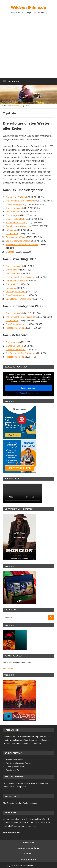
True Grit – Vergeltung (16, 204)
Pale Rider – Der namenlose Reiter (22, 245)
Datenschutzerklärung (29, 848)
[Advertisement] (29, 46)
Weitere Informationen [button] (29, 393)
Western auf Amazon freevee (19, 763)
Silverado (10, 252)
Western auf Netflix (15, 760)
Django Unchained (14, 208)
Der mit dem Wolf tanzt (16, 197)
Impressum (29, 843)
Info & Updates (29, 859)
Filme (36, 783)
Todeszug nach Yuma (16, 237)
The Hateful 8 (12, 234)
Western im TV (13, 770)
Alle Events (8, 668)
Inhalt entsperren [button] (29, 388)
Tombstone (11, 230)
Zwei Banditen (12, 212)
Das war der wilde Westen (18, 241)
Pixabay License (30, 803)
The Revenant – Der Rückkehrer (21, 201)
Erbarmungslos (13, 215)
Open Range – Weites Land (19, 226)
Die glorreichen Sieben (16, 219)
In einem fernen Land (16, 223)
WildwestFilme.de (28, 7)
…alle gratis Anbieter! (16, 767)
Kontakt (29, 854)
